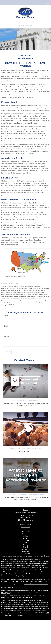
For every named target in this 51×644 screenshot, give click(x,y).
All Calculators (25, 554)
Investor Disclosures (16, 615)
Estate (25, 538)
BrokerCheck (44, 556)
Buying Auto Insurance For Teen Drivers (25, 448)
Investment (26, 536)
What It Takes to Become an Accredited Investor (25, 495)
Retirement (26, 534)
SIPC (8, 593)
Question (6, 336)
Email (6, 326)
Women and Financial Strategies (25, 400)
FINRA (4, 593)
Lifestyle (26, 547)
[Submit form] (7, 352)
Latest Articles (26, 549)
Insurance (26, 540)
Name (6, 316)
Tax (25, 543)
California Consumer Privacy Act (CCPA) (15, 581)
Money (25, 545)
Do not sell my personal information (36, 584)
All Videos (26, 551)
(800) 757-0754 (25, 25)
